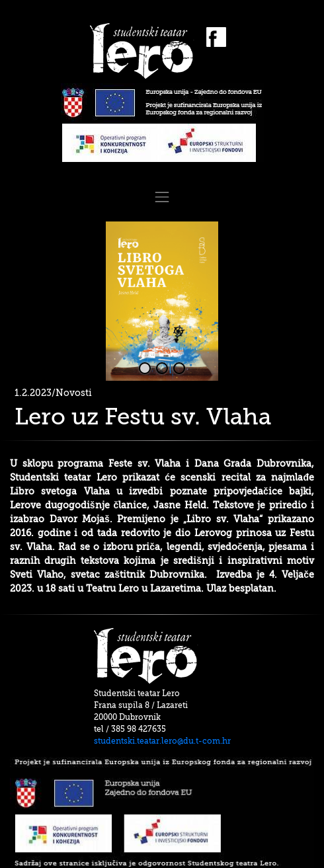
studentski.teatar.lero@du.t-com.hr (162, 741)
